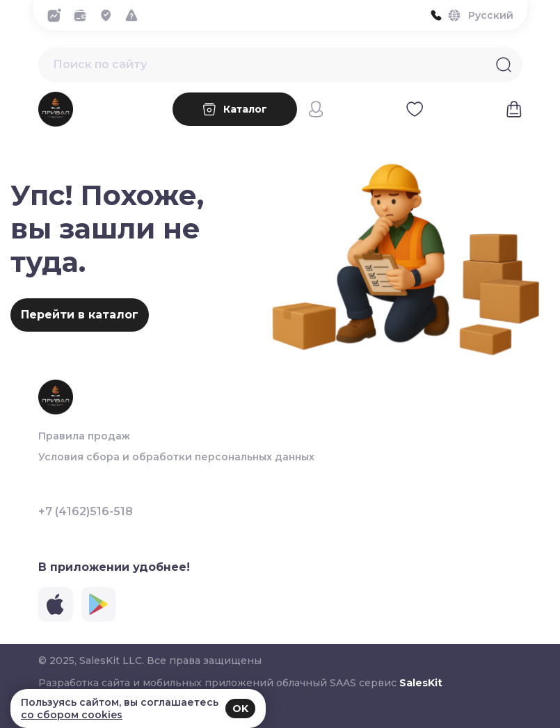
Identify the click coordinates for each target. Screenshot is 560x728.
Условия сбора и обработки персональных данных (176, 457)
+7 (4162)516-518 (86, 512)
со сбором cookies (72, 715)
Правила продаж (84, 436)
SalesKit (421, 683)
